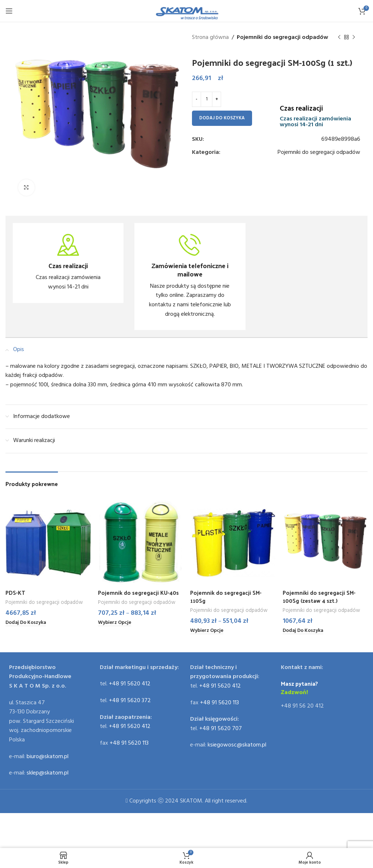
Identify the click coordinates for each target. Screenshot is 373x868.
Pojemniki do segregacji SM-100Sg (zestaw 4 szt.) (320, 596)
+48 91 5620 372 (130, 701)
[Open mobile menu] (9, 11)
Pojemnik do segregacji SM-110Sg (227, 596)
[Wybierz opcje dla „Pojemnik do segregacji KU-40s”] (116, 623)
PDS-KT (15, 592)
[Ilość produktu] (207, 99)
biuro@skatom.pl (48, 757)
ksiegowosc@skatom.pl (237, 745)
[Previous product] (339, 37)
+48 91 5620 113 (129, 744)
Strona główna (210, 37)
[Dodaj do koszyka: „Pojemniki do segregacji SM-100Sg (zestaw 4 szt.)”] (305, 631)
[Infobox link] (68, 263)
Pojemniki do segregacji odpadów (282, 37)
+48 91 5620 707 (221, 729)
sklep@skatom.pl (48, 773)
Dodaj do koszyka (222, 118)
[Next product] (354, 37)
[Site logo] (187, 11)
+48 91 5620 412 (130, 684)
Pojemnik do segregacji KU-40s (140, 592)
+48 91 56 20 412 (302, 706)
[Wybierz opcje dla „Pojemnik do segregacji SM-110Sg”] (208, 631)
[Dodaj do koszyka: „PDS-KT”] (28, 623)
